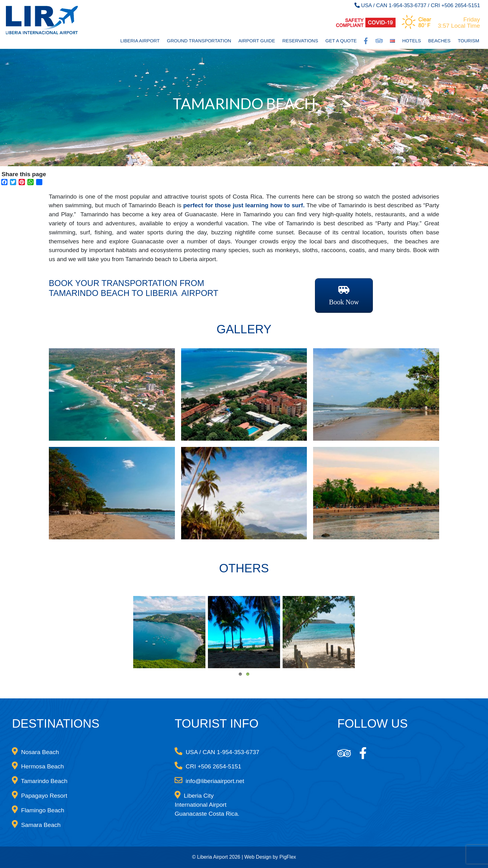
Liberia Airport (140, 41)
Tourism (469, 41)
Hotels (412, 41)
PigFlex (288, 857)
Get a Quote (341, 41)
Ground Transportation (199, 41)
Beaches (439, 41)
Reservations (300, 41)
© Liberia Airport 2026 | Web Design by (236, 857)
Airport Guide (257, 41)
